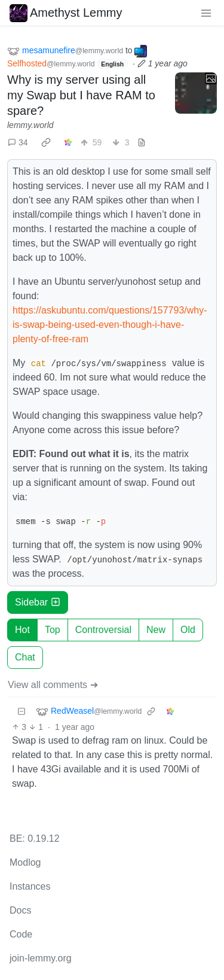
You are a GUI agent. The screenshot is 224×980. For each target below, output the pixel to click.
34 (18, 142)
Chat (25, 657)
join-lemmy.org (41, 958)
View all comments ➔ (53, 685)
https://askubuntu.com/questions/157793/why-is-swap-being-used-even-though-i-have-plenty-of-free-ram (110, 325)
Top (53, 630)
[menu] (206, 13)
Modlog (25, 862)
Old (188, 630)
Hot (22, 630)
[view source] (142, 143)
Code (21, 934)
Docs (20, 910)
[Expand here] (196, 93)
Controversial (103, 630)
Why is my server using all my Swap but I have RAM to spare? (81, 95)
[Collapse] (22, 712)
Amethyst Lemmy (66, 13)
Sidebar (38, 602)
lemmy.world (30, 125)
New (156, 630)
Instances (30, 886)
